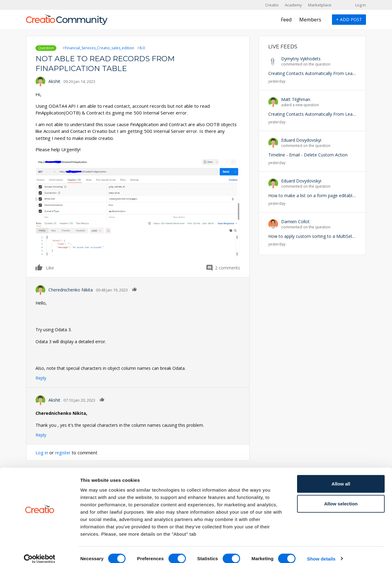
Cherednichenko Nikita (71, 290)
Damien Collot (295, 221)
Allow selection (341, 496)
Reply (41, 378)
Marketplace (320, 5)
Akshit (54, 81)
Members (310, 20)
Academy (293, 5)
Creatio (272, 5)
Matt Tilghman (296, 99)
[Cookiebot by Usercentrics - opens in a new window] (40, 551)
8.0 (142, 48)
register (64, 452)
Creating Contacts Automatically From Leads (313, 73)
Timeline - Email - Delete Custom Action (308, 155)
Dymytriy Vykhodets (301, 59)
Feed (286, 20)
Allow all (341, 476)
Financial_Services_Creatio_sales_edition (100, 48)
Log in (361, 5)
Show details (321, 551)
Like (39, 267)
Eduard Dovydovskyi (301, 140)
